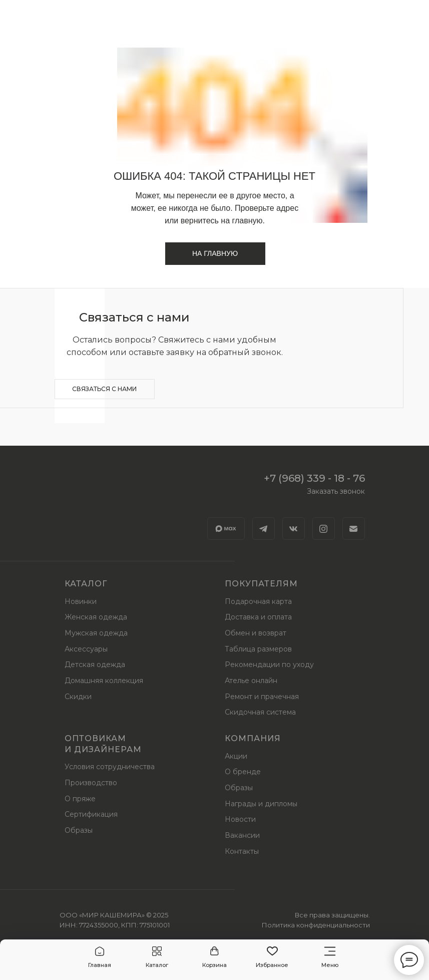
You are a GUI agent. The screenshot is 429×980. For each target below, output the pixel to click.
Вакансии (242, 835)
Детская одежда (95, 665)
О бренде (243, 772)
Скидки (78, 697)
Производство (91, 783)
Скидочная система (260, 712)
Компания (253, 738)
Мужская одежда (96, 633)
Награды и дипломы (261, 804)
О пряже (80, 799)
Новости (240, 819)
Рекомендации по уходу (269, 665)
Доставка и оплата (258, 617)
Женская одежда (96, 617)
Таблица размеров (258, 649)
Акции (236, 756)
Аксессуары (86, 649)
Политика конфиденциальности (316, 925)
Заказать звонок (336, 491)
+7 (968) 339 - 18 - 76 (314, 478)
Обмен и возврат (256, 633)
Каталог (86, 584)
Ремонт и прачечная (262, 697)
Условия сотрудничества (110, 767)
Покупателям (261, 584)
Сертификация (91, 814)
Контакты (242, 851)
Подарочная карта (258, 601)
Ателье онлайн (251, 681)
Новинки (81, 601)
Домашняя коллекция (104, 681)
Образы (79, 830)
